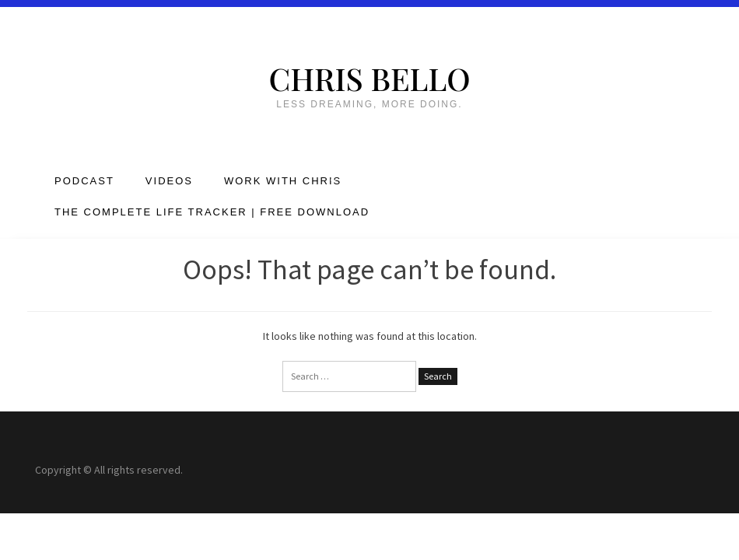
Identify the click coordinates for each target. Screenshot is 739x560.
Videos (169, 181)
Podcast (84, 181)
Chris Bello (369, 78)
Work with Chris (283, 181)
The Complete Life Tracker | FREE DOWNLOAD (212, 212)
